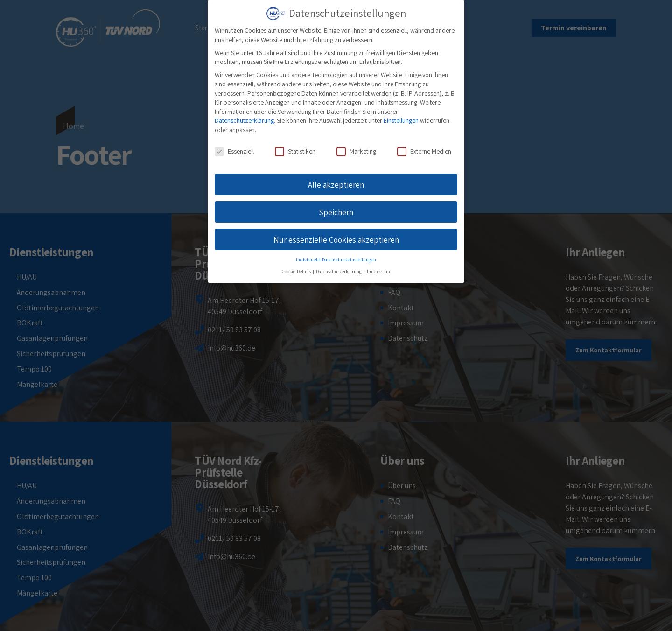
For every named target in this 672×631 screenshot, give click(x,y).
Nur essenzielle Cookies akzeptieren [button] (336, 240)
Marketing (356, 151)
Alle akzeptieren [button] (336, 185)
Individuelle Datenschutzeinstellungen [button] (336, 259)
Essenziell (234, 151)
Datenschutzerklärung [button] (339, 271)
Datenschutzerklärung (244, 120)
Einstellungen (401, 120)
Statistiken (295, 151)
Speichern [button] (336, 212)
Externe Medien (424, 151)
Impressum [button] (378, 271)
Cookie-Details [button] (297, 271)
